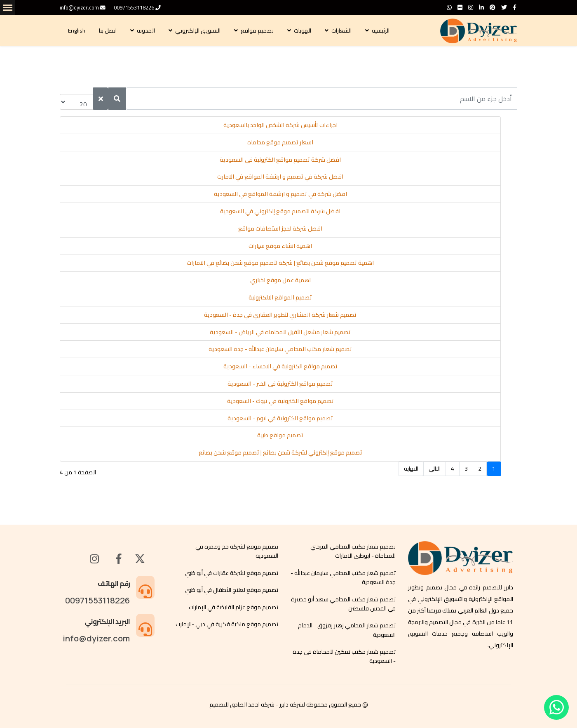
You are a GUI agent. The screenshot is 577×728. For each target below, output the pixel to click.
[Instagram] (471, 7)
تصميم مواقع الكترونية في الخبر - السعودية (280, 384)
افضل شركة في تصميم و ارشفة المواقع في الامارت (280, 177)
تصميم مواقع (258, 31)
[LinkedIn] (481, 7)
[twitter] (504, 7)
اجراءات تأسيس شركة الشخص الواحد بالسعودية (280, 125)
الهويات (303, 31)
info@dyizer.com (79, 8)
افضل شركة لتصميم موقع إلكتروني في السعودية (280, 211)
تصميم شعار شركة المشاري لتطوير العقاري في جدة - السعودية (280, 315)
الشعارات (342, 31)
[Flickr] (460, 7)
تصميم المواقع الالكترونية (280, 297)
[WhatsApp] (449, 7)
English (77, 31)
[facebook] (515, 7)
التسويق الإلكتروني (198, 31)
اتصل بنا (108, 31)
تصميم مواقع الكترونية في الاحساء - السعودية (280, 366)
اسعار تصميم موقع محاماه (280, 142)
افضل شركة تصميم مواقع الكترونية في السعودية (280, 160)
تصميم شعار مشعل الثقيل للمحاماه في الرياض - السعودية (280, 332)
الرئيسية (381, 31)
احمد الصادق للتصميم (235, 704)
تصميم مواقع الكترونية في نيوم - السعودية (280, 418)
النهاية (411, 469)
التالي (435, 469)
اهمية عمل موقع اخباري (280, 280)
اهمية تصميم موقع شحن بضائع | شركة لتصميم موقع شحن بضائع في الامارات (280, 263)
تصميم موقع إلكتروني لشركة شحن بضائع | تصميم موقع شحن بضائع (280, 452)
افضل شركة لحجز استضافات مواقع (280, 229)
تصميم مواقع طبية (280, 435)
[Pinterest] (493, 7)
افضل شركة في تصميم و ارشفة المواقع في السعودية (280, 194)
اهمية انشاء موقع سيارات (280, 246)
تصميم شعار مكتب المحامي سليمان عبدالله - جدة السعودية (280, 349)
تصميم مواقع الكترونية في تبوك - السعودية (280, 401)
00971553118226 (134, 8)
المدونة (147, 31)
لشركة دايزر (292, 704)
